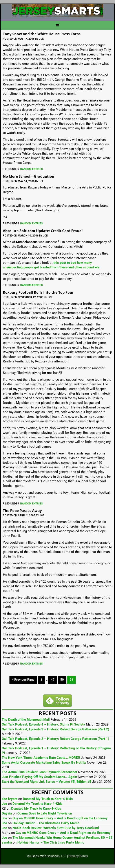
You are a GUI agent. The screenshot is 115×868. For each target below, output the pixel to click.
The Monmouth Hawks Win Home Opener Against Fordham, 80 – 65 (63, 838)
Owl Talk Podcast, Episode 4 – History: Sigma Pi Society (43, 724)
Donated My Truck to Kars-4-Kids (48, 799)
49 (53, 680)
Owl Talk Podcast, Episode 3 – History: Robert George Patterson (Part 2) (55, 729)
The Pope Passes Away (22, 511)
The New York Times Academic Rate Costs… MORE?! (41, 758)
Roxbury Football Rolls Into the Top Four (38, 292)
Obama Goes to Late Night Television (45, 813)
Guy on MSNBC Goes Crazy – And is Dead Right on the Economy (60, 818)
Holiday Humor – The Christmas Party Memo (46, 823)
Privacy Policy (78, 856)
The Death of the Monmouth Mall (26, 720)
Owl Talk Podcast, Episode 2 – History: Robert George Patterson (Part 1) (55, 739)
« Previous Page (23, 680)
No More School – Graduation (29, 176)
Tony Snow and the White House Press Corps (42, 34)
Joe (4, 804)
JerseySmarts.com (57, 11)
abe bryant (10, 799)
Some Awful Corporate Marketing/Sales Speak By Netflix (44, 763)
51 (71, 680)
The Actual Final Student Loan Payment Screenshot (39, 772)
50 (62, 680)
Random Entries (31, 169)
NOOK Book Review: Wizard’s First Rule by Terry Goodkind (56, 828)
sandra (7, 842)
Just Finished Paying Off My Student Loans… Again (39, 777)
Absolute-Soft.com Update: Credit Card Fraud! (43, 231)
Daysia (7, 813)
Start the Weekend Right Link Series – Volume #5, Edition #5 (47, 782)
